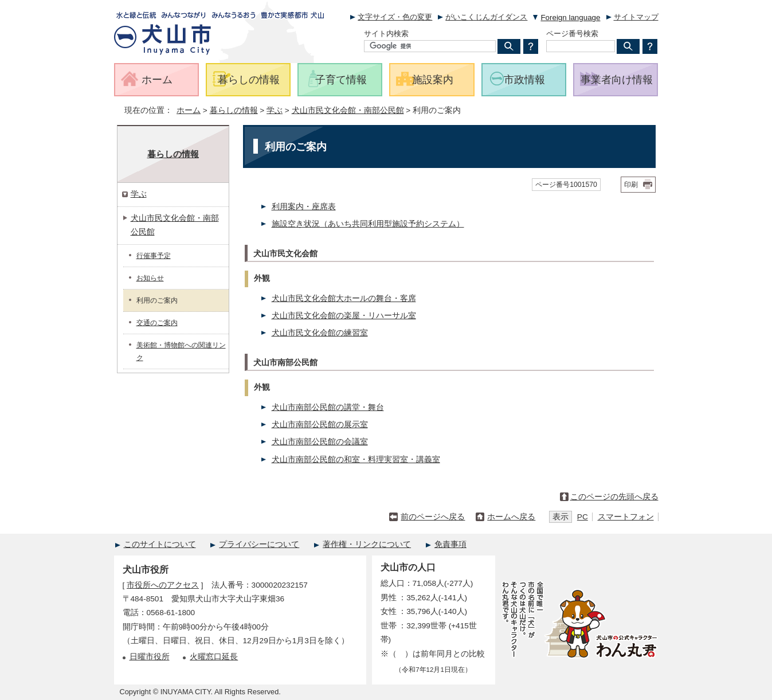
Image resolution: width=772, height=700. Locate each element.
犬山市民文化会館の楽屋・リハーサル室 (344, 316)
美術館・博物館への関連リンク (181, 351)
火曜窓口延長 (214, 657)
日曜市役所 (150, 657)
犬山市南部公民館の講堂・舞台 (328, 407)
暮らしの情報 (234, 110)
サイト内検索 (386, 34)
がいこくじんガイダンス (486, 17)
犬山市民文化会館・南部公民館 (348, 110)
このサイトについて (160, 544)
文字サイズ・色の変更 (395, 17)
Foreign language (570, 17)
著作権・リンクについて (367, 544)
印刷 (631, 185)
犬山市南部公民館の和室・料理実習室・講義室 (356, 460)
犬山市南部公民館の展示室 (320, 425)
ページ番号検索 (572, 34)
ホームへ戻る (511, 517)
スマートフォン (626, 517)
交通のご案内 (157, 323)
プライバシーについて (259, 544)
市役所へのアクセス (163, 585)
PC (583, 517)
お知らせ (150, 278)
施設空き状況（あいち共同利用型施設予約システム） (368, 224)
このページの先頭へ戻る (614, 497)
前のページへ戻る (433, 517)
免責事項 (450, 544)
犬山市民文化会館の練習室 (320, 333)
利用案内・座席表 (304, 207)
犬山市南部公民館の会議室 (320, 442)
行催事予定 (154, 256)
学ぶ (275, 110)
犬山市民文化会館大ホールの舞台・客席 (344, 298)
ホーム (189, 110)
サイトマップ (636, 17)
